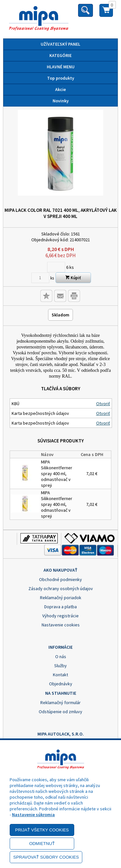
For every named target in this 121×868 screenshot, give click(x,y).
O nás (61, 657)
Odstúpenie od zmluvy (60, 712)
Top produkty (61, 78)
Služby (60, 666)
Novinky (61, 101)
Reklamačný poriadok (61, 598)
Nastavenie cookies (61, 625)
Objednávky (61, 684)
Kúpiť (73, 278)
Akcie (60, 89)
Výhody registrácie (60, 616)
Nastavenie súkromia (33, 815)
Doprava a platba (60, 607)
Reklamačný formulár (60, 702)
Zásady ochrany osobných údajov (61, 588)
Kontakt (60, 675)
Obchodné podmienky (60, 579)
